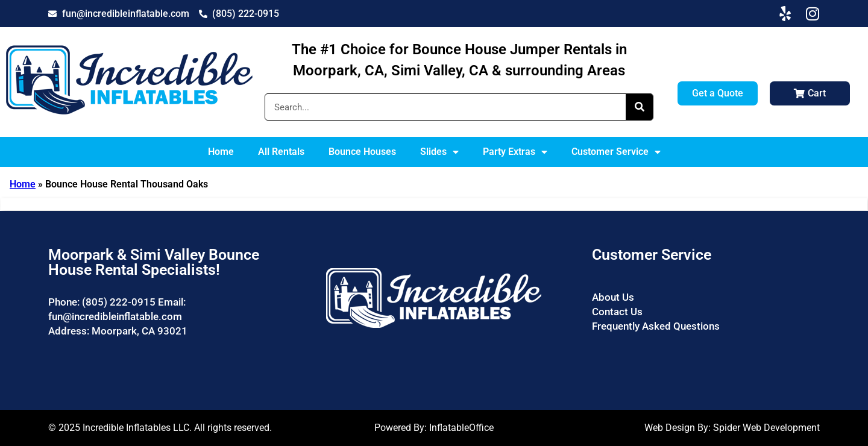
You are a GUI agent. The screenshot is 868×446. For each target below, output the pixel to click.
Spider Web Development (766, 428)
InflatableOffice (461, 428)
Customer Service (616, 152)
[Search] (639, 107)
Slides (439, 152)
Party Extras (515, 152)
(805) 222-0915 (119, 302)
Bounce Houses (362, 152)
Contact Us (617, 312)
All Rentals (281, 152)
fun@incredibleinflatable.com (115, 316)
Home (221, 152)
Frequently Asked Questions (656, 326)
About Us (613, 297)
